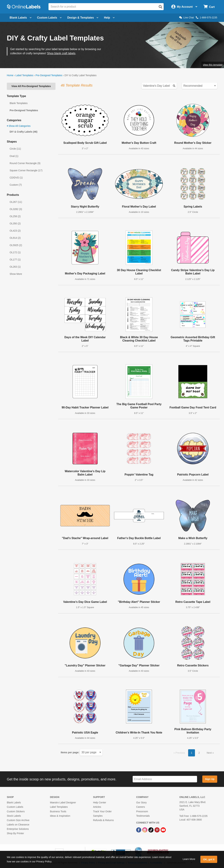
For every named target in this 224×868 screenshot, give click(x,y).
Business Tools (58, 811)
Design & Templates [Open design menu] (83, 18)
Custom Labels (15, 807)
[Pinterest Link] (157, 830)
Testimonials (143, 816)
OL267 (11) (16, 202)
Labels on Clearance (18, 825)
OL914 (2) (15, 238)
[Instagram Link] (145, 830)
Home (10, 75)
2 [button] (199, 753)
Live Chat (186, 18)
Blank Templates (19, 103)
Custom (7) (16, 185)
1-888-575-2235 (206, 18)
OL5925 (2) (16, 245)
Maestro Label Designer (63, 802)
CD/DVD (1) (16, 178)
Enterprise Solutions (18, 829)
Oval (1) (14, 156)
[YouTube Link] (163, 830)
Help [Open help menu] (109, 18)
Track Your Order (102, 811)
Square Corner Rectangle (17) (26, 170)
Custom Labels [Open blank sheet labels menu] (49, 18)
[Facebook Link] (139, 830)
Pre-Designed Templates (49, 75)
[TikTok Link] (151, 830)
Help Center (100, 802)
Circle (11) (15, 149)
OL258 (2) (15, 216)
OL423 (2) (15, 231)
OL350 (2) (15, 223)
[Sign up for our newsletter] (165, 779)
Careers (141, 807)
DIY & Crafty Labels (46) (23, 132)
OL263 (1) (15, 267)
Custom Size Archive (18, 820)
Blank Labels (14, 802)
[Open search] (160, 7)
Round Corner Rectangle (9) (25, 163)
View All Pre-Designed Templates (31, 86)
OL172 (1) (15, 252)
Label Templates (24, 75)
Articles (97, 807)
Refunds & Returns (103, 820)
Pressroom (142, 811)
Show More (16, 274)
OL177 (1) (15, 260)
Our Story (141, 802)
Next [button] (210, 753)
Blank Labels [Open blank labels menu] (21, 18)
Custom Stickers (16, 811)
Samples (98, 816)
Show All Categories (19, 126)
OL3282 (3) (16, 209)
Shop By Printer (15, 833)
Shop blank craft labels (61, 53)
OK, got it (209, 859)
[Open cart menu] (209, 7)
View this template (213, 65)
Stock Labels (14, 816)
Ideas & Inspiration (60, 816)
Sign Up (210, 779)
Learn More (189, 859)
